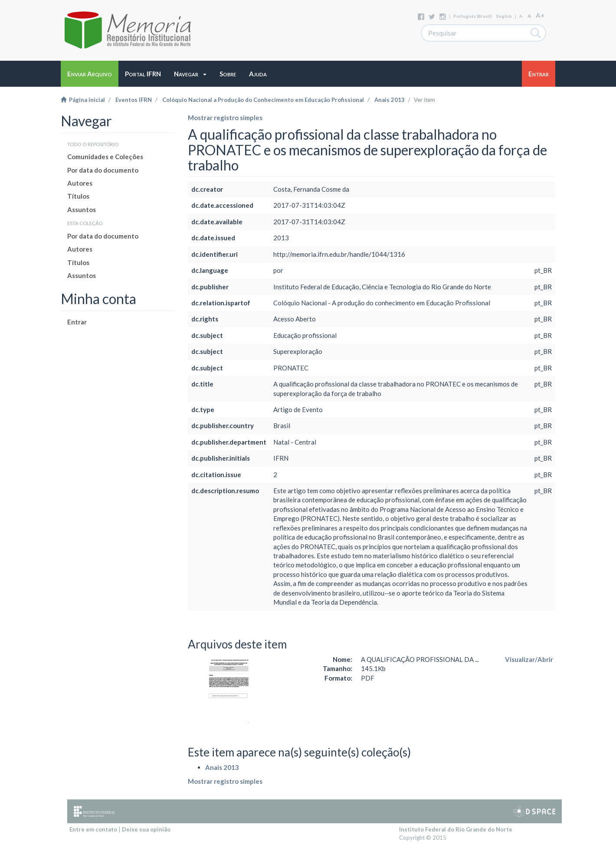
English (504, 16)
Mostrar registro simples (225, 118)
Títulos (78, 196)
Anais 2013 (390, 100)
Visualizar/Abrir (529, 659)
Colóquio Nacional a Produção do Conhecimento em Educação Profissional (263, 100)
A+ (540, 15)
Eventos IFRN (134, 100)
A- (521, 16)
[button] (190, 74)
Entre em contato (93, 829)
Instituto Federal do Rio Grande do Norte (456, 829)
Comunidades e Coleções (105, 157)
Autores (80, 183)
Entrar (77, 322)
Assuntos (82, 210)
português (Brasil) (473, 16)
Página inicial (83, 100)
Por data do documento (103, 170)
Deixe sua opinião (146, 829)
